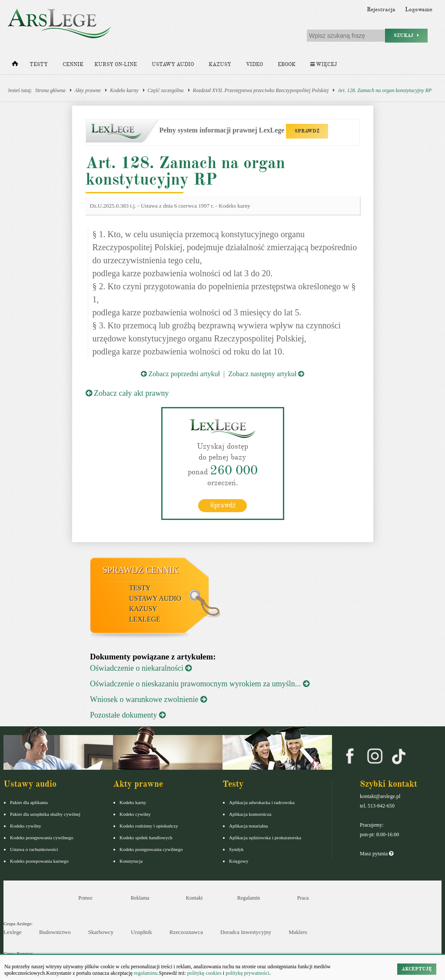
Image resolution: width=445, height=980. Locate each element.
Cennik (73, 65)
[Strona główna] (15, 66)
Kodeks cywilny (26, 826)
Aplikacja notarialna (249, 826)
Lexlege (13, 932)
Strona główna (50, 90)
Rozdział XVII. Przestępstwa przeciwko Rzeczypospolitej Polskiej (261, 90)
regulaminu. (146, 973)
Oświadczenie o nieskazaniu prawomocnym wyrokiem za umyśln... (200, 684)
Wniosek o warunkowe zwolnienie (148, 699)
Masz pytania (377, 854)
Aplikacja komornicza (250, 814)
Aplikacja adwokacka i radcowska (262, 802)
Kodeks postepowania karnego (39, 861)
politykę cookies (204, 973)
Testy (39, 65)
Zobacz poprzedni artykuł (180, 374)
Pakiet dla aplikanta (29, 802)
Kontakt (194, 898)
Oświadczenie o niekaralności (141, 668)
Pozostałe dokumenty (128, 715)
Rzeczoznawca (186, 932)
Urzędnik (141, 932)
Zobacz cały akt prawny (127, 393)
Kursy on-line (116, 65)
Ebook (287, 65)
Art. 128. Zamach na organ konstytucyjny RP (385, 90)
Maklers (298, 932)
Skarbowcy (101, 932)
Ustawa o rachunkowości (34, 849)
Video (254, 65)
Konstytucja (131, 861)
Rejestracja (381, 10)
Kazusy (220, 65)
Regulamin (249, 898)
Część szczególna (166, 90)
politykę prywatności (247, 973)
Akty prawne (88, 90)
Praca (303, 898)
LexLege (145, 619)
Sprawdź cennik (141, 570)
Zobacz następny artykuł (266, 374)
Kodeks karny (124, 90)
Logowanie (419, 10)
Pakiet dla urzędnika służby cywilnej (45, 814)
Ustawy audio (173, 65)
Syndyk (236, 849)
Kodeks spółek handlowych (146, 838)
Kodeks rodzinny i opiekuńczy (149, 826)
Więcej (324, 65)
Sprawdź (223, 505)
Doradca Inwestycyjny (246, 932)
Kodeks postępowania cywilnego (42, 838)
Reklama (140, 898)
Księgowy (239, 861)
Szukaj (406, 35)
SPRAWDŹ (307, 131)
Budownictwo (55, 932)
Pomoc (85, 898)
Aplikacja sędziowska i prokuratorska (265, 838)
